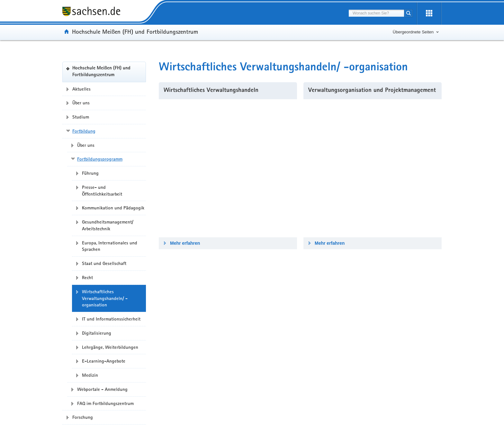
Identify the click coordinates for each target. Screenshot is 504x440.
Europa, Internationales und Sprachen (110, 246)
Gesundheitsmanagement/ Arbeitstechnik (108, 225)
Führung (90, 173)
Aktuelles (81, 89)
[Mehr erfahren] (228, 168)
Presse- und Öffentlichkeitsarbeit (102, 191)
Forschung (83, 417)
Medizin (90, 375)
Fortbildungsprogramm (100, 159)
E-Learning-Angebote (104, 361)
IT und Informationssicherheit (111, 319)
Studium (81, 117)
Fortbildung (84, 131)
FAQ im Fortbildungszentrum (105, 403)
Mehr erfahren (185, 243)
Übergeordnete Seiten (413, 32)
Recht (87, 277)
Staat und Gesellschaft (104, 263)
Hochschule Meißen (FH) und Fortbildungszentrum (135, 31)
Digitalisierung (97, 333)
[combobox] (376, 13)
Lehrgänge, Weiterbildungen (110, 347)
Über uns (81, 103)
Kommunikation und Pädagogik (113, 208)
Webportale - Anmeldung (102, 389)
